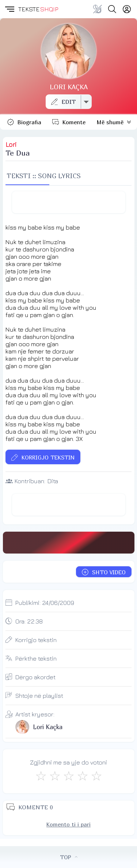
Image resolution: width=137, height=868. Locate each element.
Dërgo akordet (35, 677)
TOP (69, 857)
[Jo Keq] (55, 776)
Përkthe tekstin (36, 658)
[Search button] (112, 9)
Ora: (29, 621)
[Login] (127, 9)
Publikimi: (45, 603)
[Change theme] (98, 9)
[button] (9, 9)
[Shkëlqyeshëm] (96, 776)
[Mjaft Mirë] (83, 776)
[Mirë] (69, 776)
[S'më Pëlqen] (41, 776)
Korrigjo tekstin (36, 640)
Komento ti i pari (68, 824)
